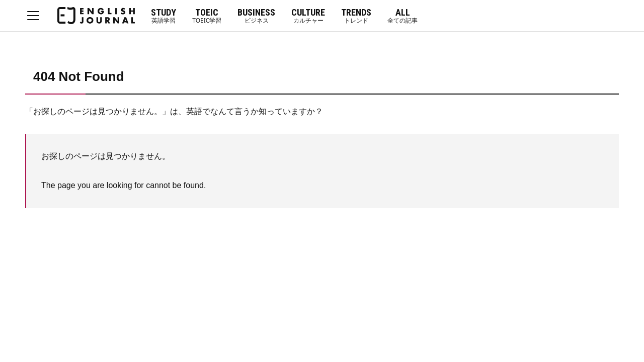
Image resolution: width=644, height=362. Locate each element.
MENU (33, 16)
